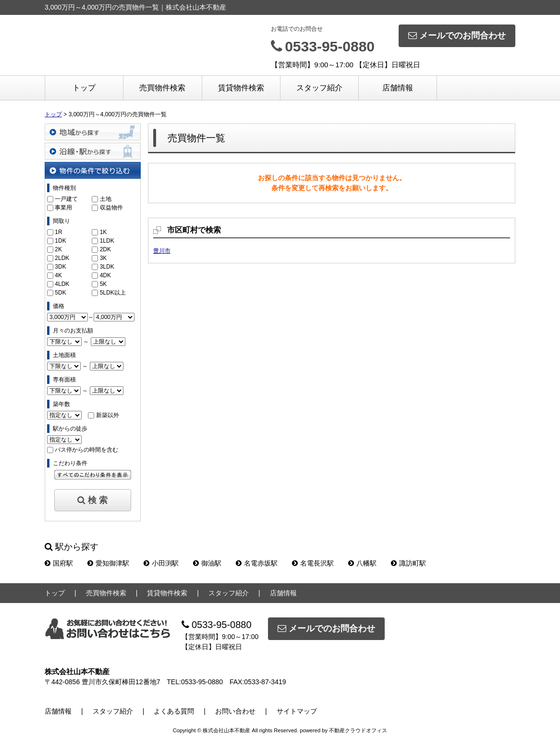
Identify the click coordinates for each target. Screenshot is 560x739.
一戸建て (66, 199)
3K (103, 258)
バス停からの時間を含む (86, 450)
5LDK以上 (113, 293)
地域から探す (93, 132)
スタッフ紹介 (319, 88)
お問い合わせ (235, 711)
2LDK (62, 258)
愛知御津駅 (108, 563)
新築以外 (108, 415)
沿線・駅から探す (93, 151)
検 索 (92, 500)
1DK (60, 241)
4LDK (62, 284)
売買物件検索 (162, 88)
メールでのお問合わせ (457, 36)
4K (58, 275)
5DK (60, 293)
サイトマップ (297, 711)
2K (58, 249)
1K (103, 232)
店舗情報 (398, 88)
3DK (60, 267)
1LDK (107, 241)
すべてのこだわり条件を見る (93, 475)
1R (58, 232)
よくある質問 (174, 711)
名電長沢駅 (313, 563)
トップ (84, 88)
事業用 (63, 208)
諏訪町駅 (408, 563)
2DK (105, 249)
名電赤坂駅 (257, 563)
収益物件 (111, 208)
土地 (106, 199)
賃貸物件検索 (241, 88)
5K (103, 284)
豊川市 (162, 251)
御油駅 (207, 563)
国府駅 (59, 563)
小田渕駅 (161, 563)
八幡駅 (362, 563)
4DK (105, 275)
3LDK (107, 267)
